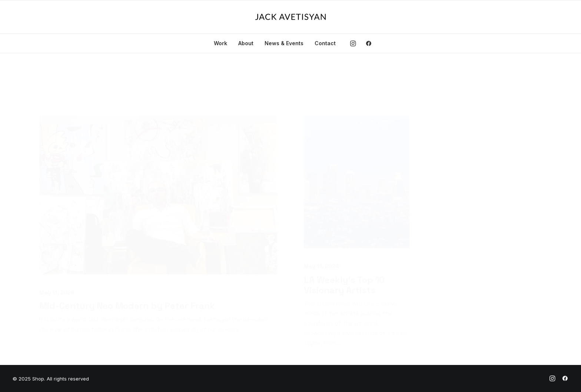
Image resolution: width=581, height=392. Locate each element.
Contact (325, 43)
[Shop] (290, 17)
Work (220, 43)
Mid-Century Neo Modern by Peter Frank (127, 270)
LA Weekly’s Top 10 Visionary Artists (344, 249)
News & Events (284, 43)
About (246, 43)
